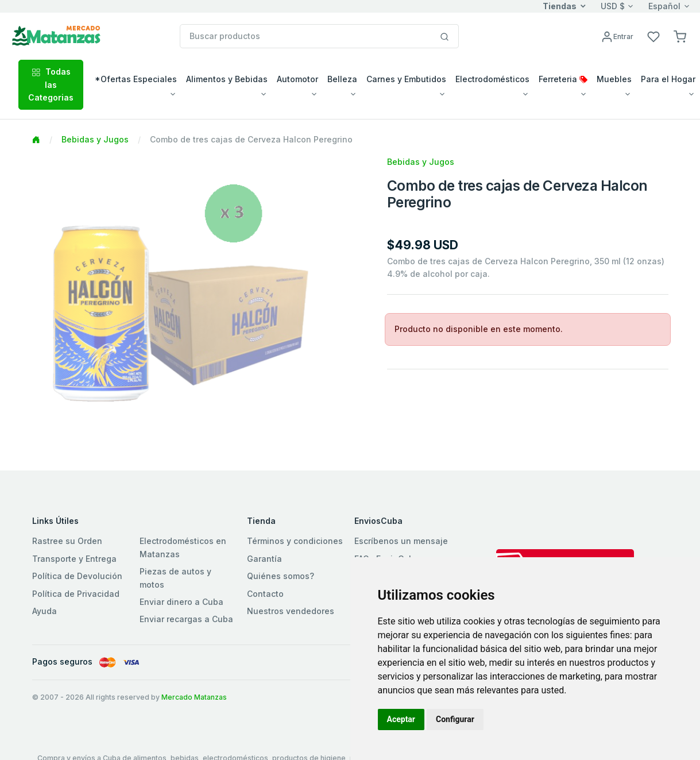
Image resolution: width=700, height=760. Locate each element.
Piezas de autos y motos (175, 578)
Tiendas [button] (560, 6)
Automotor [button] (297, 79)
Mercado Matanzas (194, 697)
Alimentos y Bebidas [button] (227, 79)
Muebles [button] (614, 79)
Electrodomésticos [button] (492, 79)
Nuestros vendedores (291, 611)
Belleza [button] (342, 79)
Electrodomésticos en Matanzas (183, 547)
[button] (680, 36)
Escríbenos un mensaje (401, 541)
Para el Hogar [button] (668, 79)
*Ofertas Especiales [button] (136, 79)
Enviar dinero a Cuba (181, 602)
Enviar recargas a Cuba (186, 619)
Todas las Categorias (51, 84)
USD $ (613, 6)
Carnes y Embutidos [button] (406, 79)
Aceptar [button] (401, 719)
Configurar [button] (455, 719)
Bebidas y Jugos (95, 139)
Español (664, 6)
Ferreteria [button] (563, 79)
